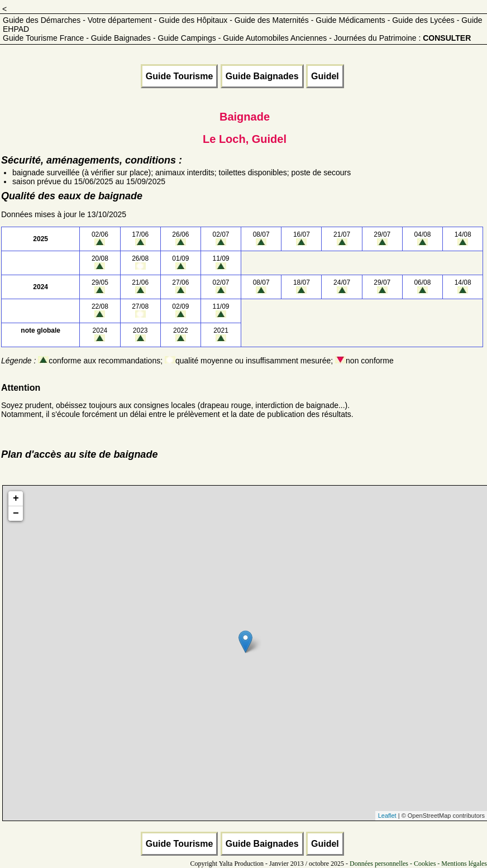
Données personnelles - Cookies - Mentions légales (418, 864)
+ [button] (16, 498)
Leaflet (387, 816)
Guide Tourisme (180, 76)
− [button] (16, 514)
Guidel (325, 76)
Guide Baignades (262, 76)
